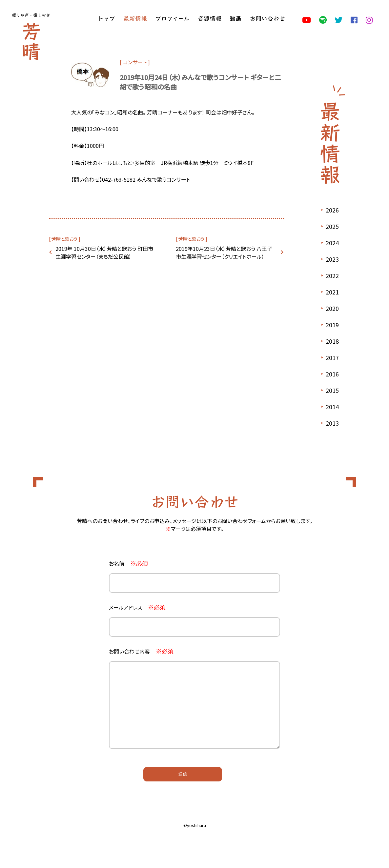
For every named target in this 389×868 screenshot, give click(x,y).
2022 (332, 275)
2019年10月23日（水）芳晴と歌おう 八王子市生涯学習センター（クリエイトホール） (224, 252)
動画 (235, 18)
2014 (332, 407)
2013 (332, 423)
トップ (106, 18)
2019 (332, 325)
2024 (332, 243)
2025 (332, 226)
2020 (332, 308)
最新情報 (135, 18)
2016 (332, 374)
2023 (332, 259)
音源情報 (210, 18)
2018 (332, 341)
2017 (332, 357)
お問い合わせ (267, 18)
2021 (332, 292)
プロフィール (172, 18)
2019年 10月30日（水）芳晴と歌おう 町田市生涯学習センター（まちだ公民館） (104, 252)
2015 (332, 390)
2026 (332, 210)
